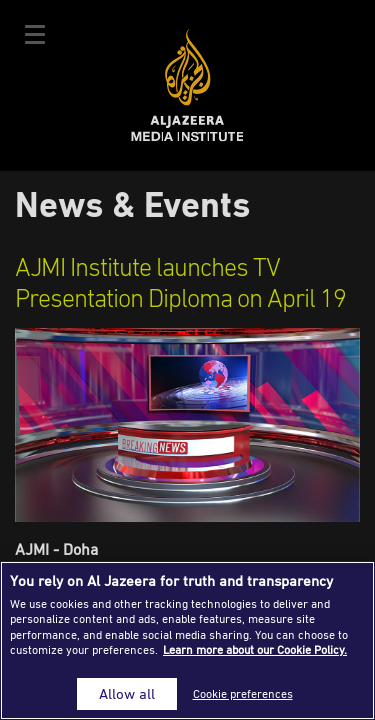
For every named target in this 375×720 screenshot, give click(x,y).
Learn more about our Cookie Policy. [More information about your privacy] (255, 649)
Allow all (127, 693)
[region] (187, 640)
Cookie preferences (243, 693)
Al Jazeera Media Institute (187, 85)
